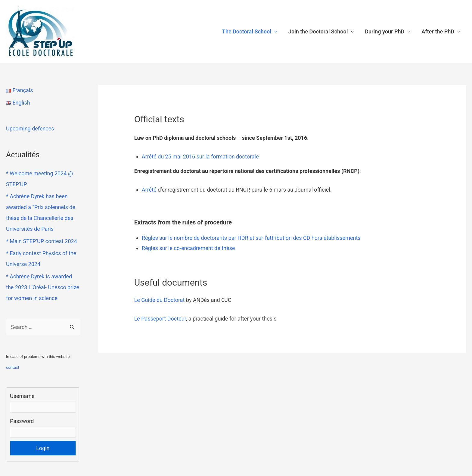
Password (22, 421)
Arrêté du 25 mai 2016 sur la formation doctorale (201, 157)
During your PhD (385, 31)
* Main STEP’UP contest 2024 (42, 241)
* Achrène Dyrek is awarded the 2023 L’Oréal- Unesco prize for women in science (43, 287)
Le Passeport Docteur (160, 319)
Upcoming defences (30, 128)
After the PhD (438, 31)
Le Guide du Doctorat (160, 300)
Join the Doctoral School (318, 31)
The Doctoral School (247, 31)
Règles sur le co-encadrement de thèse (188, 248)
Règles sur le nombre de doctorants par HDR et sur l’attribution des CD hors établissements (251, 238)
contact (13, 367)
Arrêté (149, 190)
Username (22, 396)
